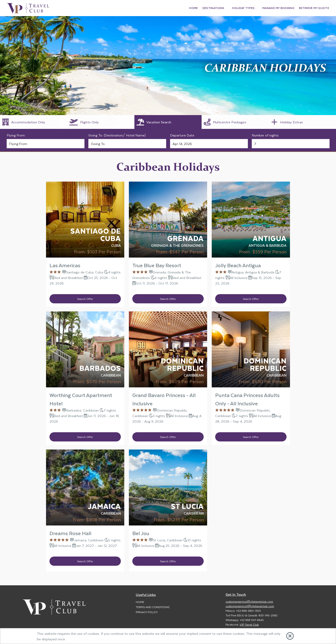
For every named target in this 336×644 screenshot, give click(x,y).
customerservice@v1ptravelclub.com (249, 601)
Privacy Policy (147, 612)
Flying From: (16, 135)
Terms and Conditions (153, 607)
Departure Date (182, 135)
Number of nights (265, 135)
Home (140, 602)
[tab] (34, 122)
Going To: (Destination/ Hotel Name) (117, 135)
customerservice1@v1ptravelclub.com (250, 606)
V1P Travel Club (249, 624)
